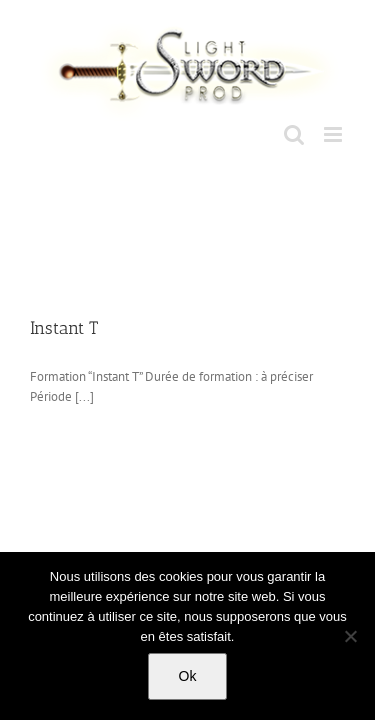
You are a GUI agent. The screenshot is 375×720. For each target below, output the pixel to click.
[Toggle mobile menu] (334, 134)
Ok (188, 676)
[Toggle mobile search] (294, 134)
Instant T (64, 328)
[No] (350, 636)
